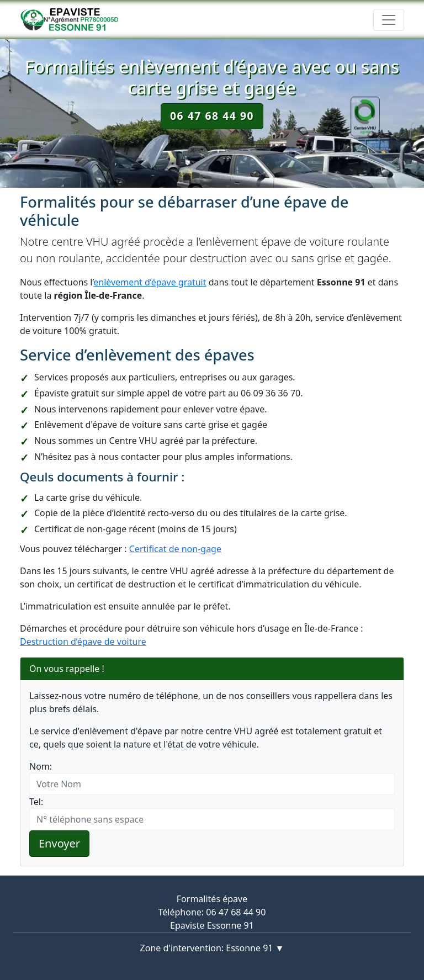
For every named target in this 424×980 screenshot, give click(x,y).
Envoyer (59, 843)
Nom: (41, 766)
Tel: (36, 802)
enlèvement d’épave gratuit (150, 282)
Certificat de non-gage (175, 549)
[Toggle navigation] (389, 20)
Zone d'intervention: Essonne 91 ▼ (212, 948)
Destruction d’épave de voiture (83, 642)
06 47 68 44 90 (212, 116)
